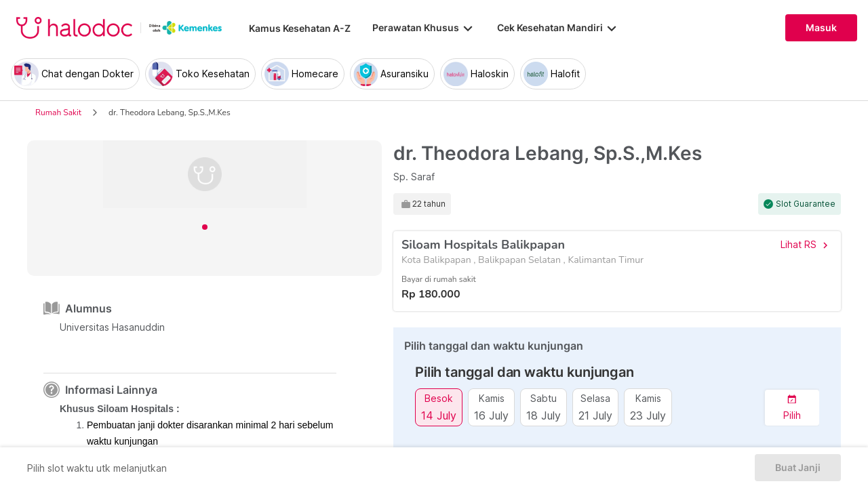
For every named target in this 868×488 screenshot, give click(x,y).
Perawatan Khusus (424, 28)
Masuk (821, 28)
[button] (792, 408)
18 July (544, 415)
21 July (595, 415)
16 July (491, 415)
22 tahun (429, 204)
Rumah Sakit (58, 113)
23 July (648, 415)
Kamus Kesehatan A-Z (300, 28)
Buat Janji (798, 468)
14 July (439, 415)
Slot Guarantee (806, 204)
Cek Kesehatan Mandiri (558, 28)
